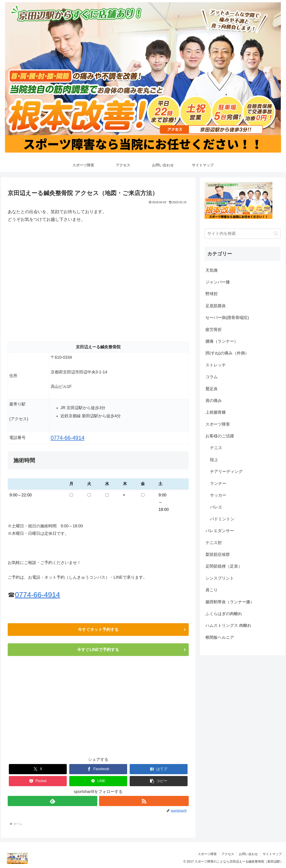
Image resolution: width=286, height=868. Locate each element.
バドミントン (222, 519)
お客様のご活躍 (220, 436)
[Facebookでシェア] (98, 769)
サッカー (218, 495)
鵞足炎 (212, 389)
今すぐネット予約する (98, 630)
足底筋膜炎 (216, 306)
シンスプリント (220, 578)
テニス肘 (214, 543)
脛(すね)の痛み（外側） (227, 353)
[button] (159, 781)
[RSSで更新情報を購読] (144, 801)
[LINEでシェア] (98, 781)
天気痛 (212, 270)
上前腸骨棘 (216, 412)
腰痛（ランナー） (222, 341)
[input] (243, 234)
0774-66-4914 (68, 438)
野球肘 (212, 294)
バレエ (216, 507)
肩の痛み (214, 401)
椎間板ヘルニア (220, 637)
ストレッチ (216, 365)
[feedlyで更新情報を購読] (52, 801)
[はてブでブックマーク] (159, 769)
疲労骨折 (214, 330)
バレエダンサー (220, 531)
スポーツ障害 (218, 424)
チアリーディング (226, 472)
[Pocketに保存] (38, 781)
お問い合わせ (248, 854)
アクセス (228, 854)
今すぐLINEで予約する (98, 650)
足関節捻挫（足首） (224, 566)
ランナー (218, 484)
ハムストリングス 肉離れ (228, 625)
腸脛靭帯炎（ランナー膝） (230, 602)
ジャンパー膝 (218, 282)
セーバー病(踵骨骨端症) (227, 318)
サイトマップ (272, 854)
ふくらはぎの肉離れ (224, 614)
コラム (212, 377)
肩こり (212, 590)
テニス (216, 448)
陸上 (214, 460)
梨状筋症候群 (218, 554)
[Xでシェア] (38, 769)
